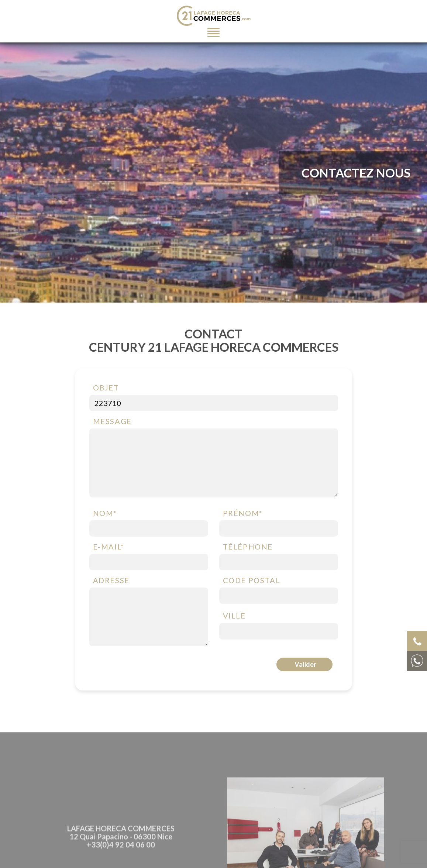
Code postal (252, 581)
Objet (106, 388)
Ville (234, 617)
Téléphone (248, 547)
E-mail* (109, 547)
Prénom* (243, 514)
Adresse (111, 581)
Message (112, 422)
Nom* (105, 514)
